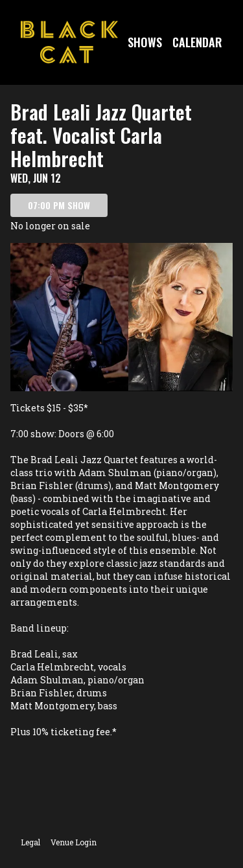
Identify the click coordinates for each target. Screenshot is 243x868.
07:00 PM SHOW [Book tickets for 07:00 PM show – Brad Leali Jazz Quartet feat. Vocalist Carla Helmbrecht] (59, 205)
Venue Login (74, 842)
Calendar (197, 42)
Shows (145, 42)
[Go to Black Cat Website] (69, 42)
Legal (30, 842)
